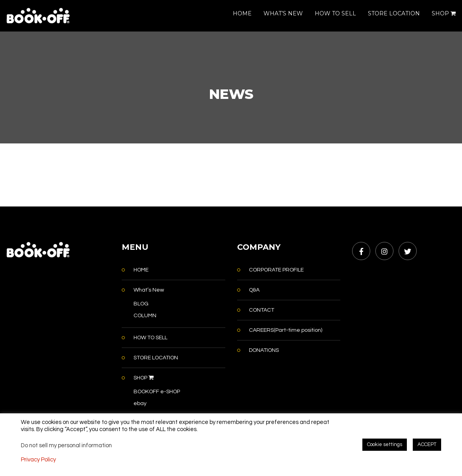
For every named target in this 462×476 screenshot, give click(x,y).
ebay (140, 403)
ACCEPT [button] (427, 444)
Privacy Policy (38, 460)
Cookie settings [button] (385, 444)
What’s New (149, 290)
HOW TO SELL (335, 13)
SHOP (444, 13)
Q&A (254, 290)
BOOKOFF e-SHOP (157, 392)
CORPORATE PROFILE (276, 270)
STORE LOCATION (394, 13)
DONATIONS (264, 350)
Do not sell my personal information (66, 445)
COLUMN (145, 316)
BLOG (141, 304)
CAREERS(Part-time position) (286, 330)
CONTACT (262, 310)
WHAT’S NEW (283, 13)
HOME (242, 13)
